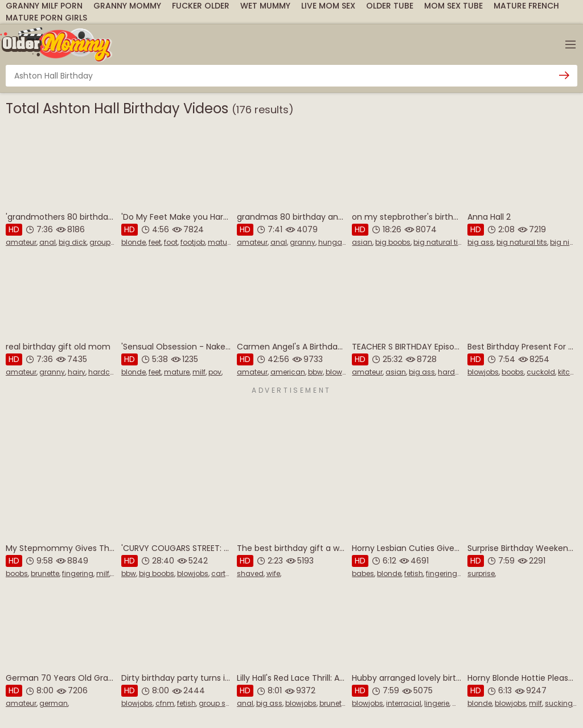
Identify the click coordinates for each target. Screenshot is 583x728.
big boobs (393, 242)
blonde (134, 242)
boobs (513, 372)
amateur (21, 242)
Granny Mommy (127, 6)
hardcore (104, 372)
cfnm (165, 703)
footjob (193, 242)
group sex (106, 242)
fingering (78, 573)
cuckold (541, 372)
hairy (77, 372)
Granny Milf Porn (44, 6)
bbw (315, 372)
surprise (481, 573)
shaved (250, 573)
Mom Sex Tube (453, 6)
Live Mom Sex (328, 6)
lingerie (437, 703)
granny (303, 242)
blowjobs (341, 372)
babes (363, 573)
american (288, 372)
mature (221, 242)
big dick (73, 242)
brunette (45, 573)
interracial (404, 703)
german (54, 703)
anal (48, 242)
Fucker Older (201, 6)
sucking (559, 703)
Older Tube (390, 6)
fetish (414, 573)
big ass (481, 242)
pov (215, 372)
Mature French (526, 6)
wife (273, 573)
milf (199, 372)
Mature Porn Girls (46, 18)
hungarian (337, 242)
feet (155, 242)
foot (171, 242)
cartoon (225, 573)
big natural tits (439, 242)
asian (362, 242)
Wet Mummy (265, 6)
